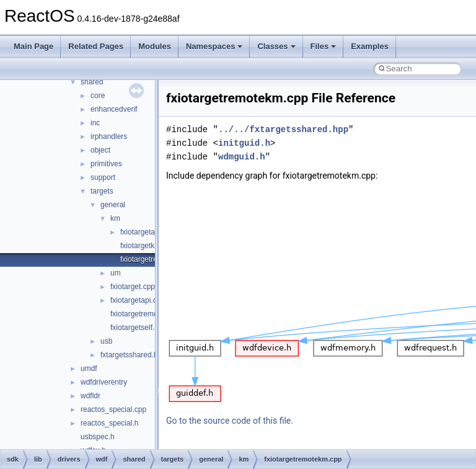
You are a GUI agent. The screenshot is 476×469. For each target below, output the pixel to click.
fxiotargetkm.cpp (148, 246)
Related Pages (96, 46)
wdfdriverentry (104, 382)
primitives (106, 164)
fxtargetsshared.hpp (133, 355)
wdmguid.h (242, 157)
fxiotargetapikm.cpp (152, 232)
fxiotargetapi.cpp (138, 300)
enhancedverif (114, 109)
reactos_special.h (109, 423)
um (116, 273)
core (98, 96)
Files (324, 46)
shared (92, 82)
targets (102, 191)
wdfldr (90, 396)
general (113, 205)
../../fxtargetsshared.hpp (283, 129)
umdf (89, 368)
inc (95, 123)
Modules (155, 46)
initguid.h (244, 143)
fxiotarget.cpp (133, 287)
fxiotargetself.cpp (139, 328)
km (115, 218)
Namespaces (214, 46)
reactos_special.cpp (113, 409)
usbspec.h (98, 437)
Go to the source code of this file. (230, 421)
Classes (276, 46)
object (100, 150)
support (103, 177)
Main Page (33, 46)
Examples (370, 46)
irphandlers (109, 136)
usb (106, 341)
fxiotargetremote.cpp (144, 314)
